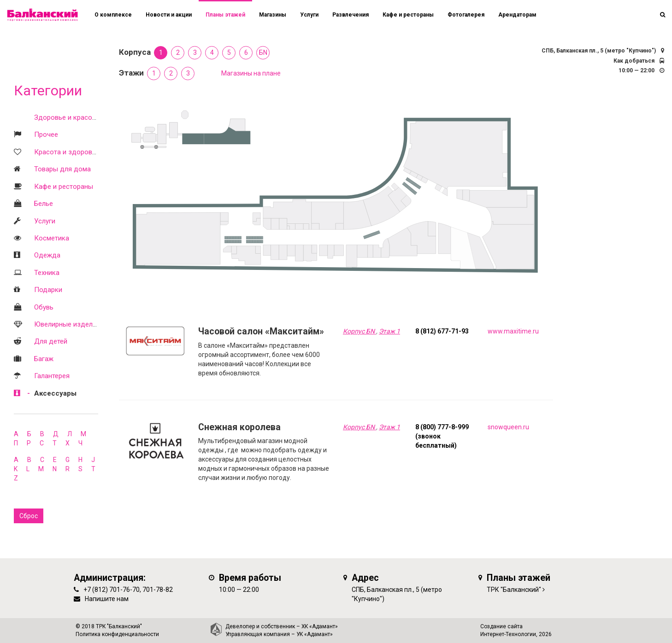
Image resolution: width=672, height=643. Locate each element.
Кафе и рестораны (64, 187)
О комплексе (113, 15)
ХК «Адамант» (320, 626)
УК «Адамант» (315, 634)
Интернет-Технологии (508, 634)
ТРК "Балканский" (514, 590)
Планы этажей (225, 15)
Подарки (48, 290)
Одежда (47, 255)
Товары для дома (62, 169)
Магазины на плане (251, 73)
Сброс (29, 516)
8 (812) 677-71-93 (442, 331)
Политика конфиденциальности (117, 634)
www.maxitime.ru (513, 331)
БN (263, 53)
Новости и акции (169, 15)
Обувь (44, 307)
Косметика (52, 238)
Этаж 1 (389, 331)
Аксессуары (55, 393)
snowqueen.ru (508, 427)
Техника (47, 273)
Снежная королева (239, 427)
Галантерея (52, 376)
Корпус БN (360, 331)
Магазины (273, 15)
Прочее (46, 134)
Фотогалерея (466, 15)
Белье (44, 204)
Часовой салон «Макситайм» (261, 331)
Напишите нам (107, 599)
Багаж (44, 359)
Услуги (45, 221)
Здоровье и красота (67, 117)
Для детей (51, 341)
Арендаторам (517, 15)
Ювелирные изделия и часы (79, 324)
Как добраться (634, 61)
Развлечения (351, 15)
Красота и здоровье (67, 152)
